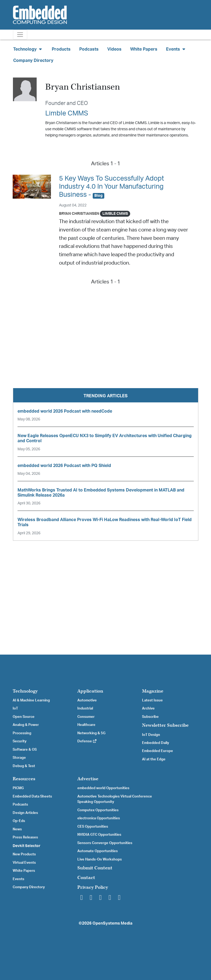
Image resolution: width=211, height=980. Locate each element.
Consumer (86, 717)
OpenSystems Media (112, 923)
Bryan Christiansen (79, 214)
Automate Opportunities (98, 851)
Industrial (85, 708)
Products (61, 49)
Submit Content (95, 868)
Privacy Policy (93, 887)
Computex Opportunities (98, 810)
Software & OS (25, 750)
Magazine (153, 691)
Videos (114, 49)
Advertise (88, 779)
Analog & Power (26, 725)
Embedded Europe (158, 751)
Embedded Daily (155, 743)
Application (90, 691)
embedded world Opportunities (103, 788)
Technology (25, 691)
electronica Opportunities (99, 818)
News (17, 829)
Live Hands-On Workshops (100, 859)
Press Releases (25, 837)
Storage (19, 758)
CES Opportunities (93, 827)
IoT (15, 708)
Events (18, 879)
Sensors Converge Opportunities (105, 843)
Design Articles (25, 813)
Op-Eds (19, 821)
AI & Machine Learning (31, 700)
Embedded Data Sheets (32, 796)
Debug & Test (24, 766)
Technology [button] (28, 49)
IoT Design (151, 735)
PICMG (18, 788)
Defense (87, 741)
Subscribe (150, 717)
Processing (22, 733)
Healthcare (86, 725)
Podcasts (89, 49)
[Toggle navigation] (20, 35)
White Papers (144, 49)
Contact (86, 878)
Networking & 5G (91, 733)
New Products (24, 854)
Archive (148, 708)
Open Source (24, 717)
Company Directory (33, 61)
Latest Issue (152, 700)
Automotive (87, 700)
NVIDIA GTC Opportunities (99, 835)
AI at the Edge (154, 759)
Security (20, 741)
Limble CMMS (67, 113)
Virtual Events (24, 863)
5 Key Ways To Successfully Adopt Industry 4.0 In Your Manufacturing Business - (112, 187)
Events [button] (176, 49)
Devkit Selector (27, 846)
